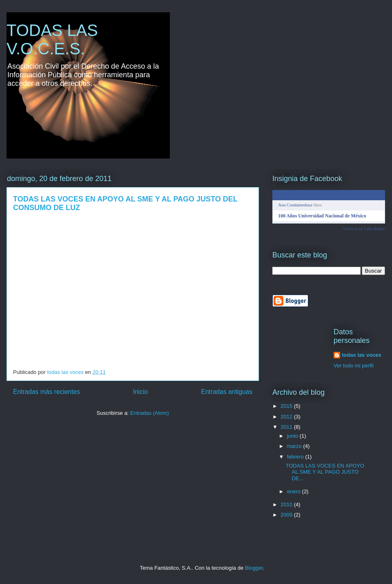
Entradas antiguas (227, 392)
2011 (287, 427)
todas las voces (362, 355)
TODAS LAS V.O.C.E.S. (52, 39)
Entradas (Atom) (150, 413)
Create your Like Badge (364, 228)
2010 (287, 505)
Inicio (140, 392)
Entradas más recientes (47, 392)
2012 (287, 417)
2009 (287, 515)
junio (293, 436)
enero (295, 491)
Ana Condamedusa (295, 205)
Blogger (254, 568)
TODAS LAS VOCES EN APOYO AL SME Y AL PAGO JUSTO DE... (325, 472)
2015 (287, 406)
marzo (295, 446)
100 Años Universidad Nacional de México (322, 216)
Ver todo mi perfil (354, 366)
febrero (296, 457)
